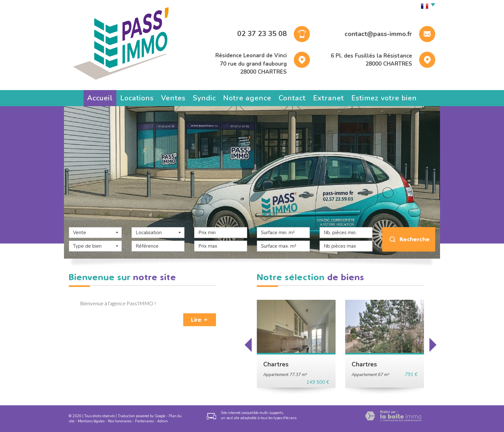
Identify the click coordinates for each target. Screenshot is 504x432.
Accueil (100, 98)
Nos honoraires (120, 421)
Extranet (328, 98)
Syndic (204, 98)
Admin (162, 421)
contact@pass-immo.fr (378, 34)
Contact (292, 98)
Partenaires (144, 421)
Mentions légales (91, 421)
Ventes (173, 98)
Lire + (200, 320)
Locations (137, 98)
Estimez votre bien (384, 98)
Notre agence (247, 98)
